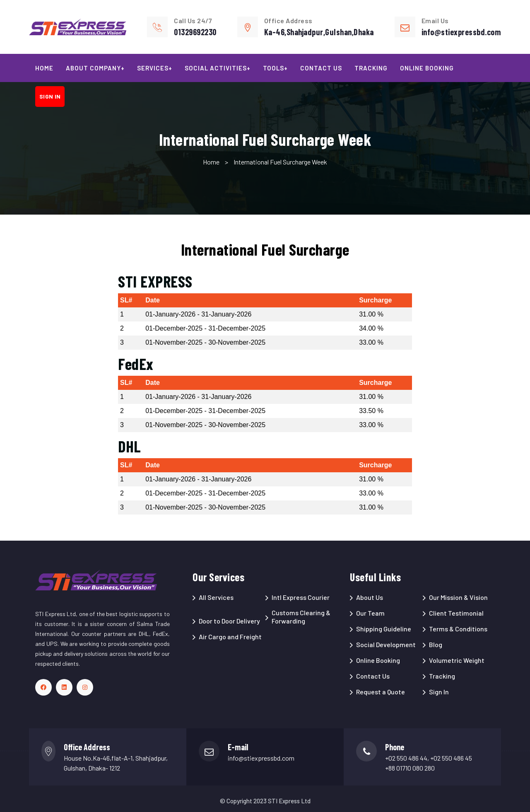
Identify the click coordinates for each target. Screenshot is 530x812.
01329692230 (195, 32)
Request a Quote (381, 692)
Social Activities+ (218, 68)
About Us (370, 597)
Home (44, 68)
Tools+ (275, 68)
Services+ (155, 68)
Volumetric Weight (457, 660)
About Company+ (95, 68)
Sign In (439, 692)
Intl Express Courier (301, 597)
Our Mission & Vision (458, 597)
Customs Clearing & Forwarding (301, 617)
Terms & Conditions (458, 629)
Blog (436, 644)
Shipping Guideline (384, 629)
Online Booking (427, 68)
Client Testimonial (456, 613)
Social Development (386, 644)
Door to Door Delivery (229, 621)
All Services (216, 597)
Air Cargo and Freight (230, 637)
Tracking (371, 68)
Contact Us (321, 68)
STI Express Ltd (289, 801)
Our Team (370, 613)
